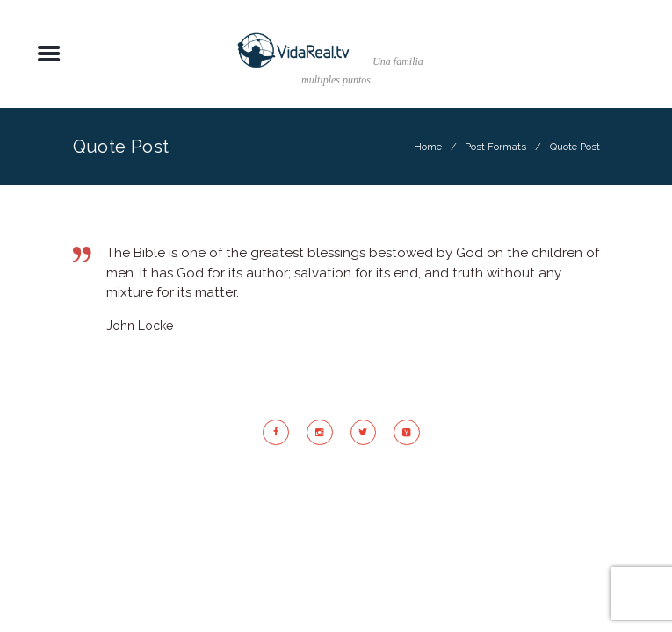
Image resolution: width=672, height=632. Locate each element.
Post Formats (495, 147)
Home (428, 147)
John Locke (140, 326)
